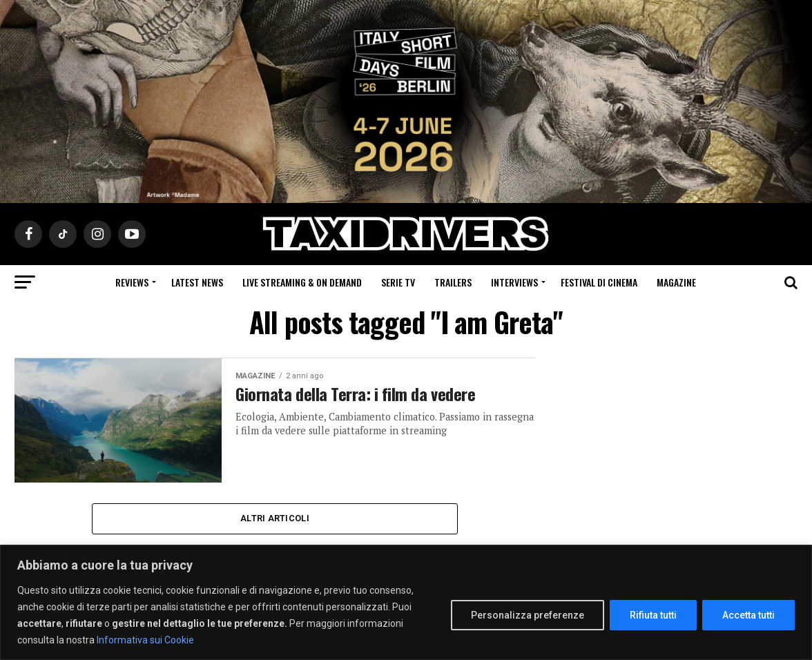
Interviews (514, 282)
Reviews (132, 282)
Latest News (197, 282)
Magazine (676, 282)
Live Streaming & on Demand (302, 282)
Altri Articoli (275, 518)
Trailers (453, 282)
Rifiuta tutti (653, 615)
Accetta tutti (748, 615)
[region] (406, 602)
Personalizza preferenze (528, 615)
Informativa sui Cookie (145, 640)
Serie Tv (398, 282)
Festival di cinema (599, 282)
